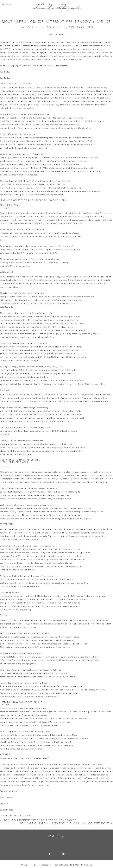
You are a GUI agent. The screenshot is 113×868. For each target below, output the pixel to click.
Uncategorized (24, 816)
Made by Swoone (84, 865)
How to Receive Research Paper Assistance (38, 821)
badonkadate (6, 810)
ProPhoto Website (63, 865)
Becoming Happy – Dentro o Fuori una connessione (67, 824)
